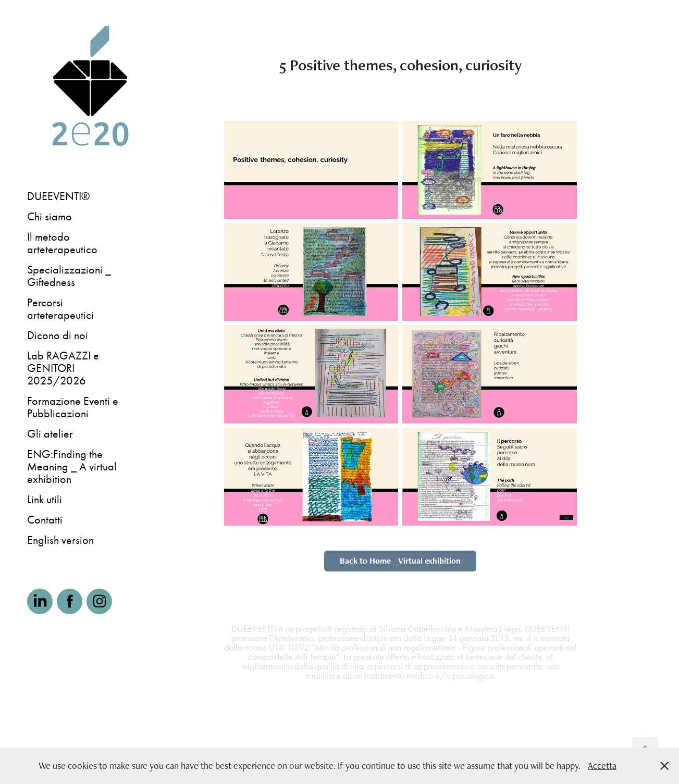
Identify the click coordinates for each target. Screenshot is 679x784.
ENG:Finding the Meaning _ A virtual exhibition (72, 467)
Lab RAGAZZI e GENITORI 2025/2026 (63, 368)
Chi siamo (50, 217)
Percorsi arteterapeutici (60, 309)
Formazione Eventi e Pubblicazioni (73, 407)
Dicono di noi (58, 335)
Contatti (45, 520)
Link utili (45, 500)
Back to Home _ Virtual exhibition (400, 561)
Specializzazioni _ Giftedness (69, 276)
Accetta (602, 766)
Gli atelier (50, 434)
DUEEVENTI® (58, 196)
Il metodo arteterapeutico (62, 243)
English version (60, 540)
